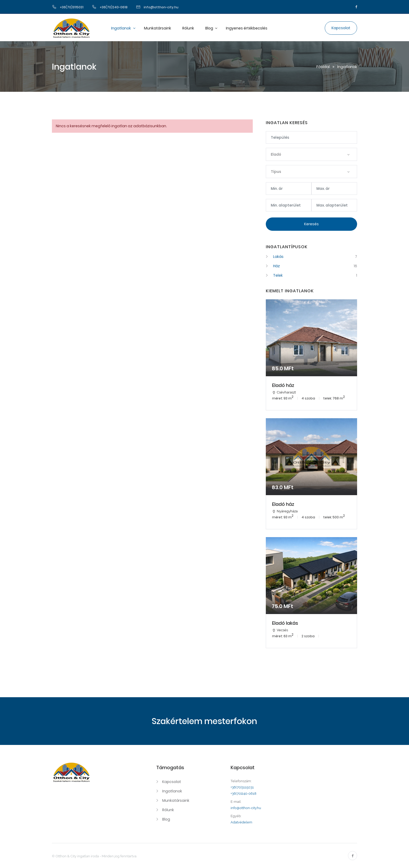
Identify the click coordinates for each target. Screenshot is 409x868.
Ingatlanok (121, 28)
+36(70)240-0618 (243, 794)
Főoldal (323, 67)
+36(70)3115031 (242, 787)
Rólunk (188, 28)
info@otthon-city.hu (246, 808)
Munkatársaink (158, 28)
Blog (210, 28)
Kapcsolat (172, 782)
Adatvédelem (241, 822)
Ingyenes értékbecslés (247, 28)
